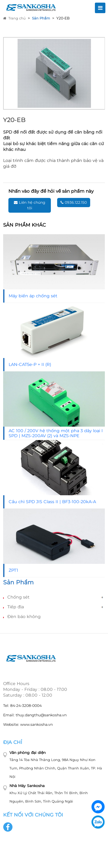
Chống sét (18, 597)
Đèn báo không (24, 617)
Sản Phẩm (41, 18)
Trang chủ (14, 18)
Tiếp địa (16, 607)
